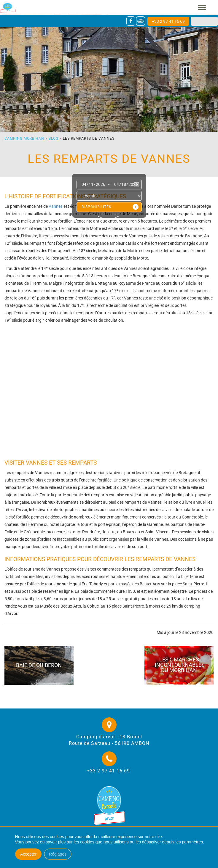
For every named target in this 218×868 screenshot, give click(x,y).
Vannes (56, 206)
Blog (54, 139)
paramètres (192, 842)
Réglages (58, 854)
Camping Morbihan (24, 139)
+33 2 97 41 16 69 (168, 21)
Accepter (28, 854)
